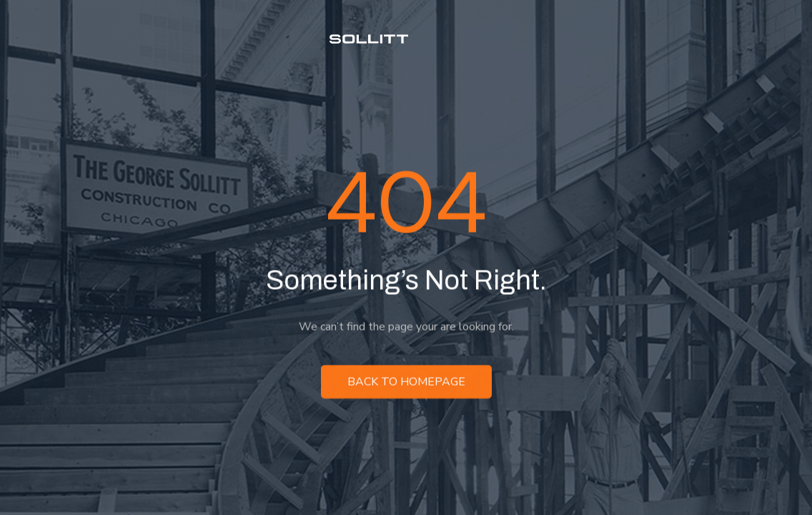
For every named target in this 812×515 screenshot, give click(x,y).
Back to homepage (406, 383)
